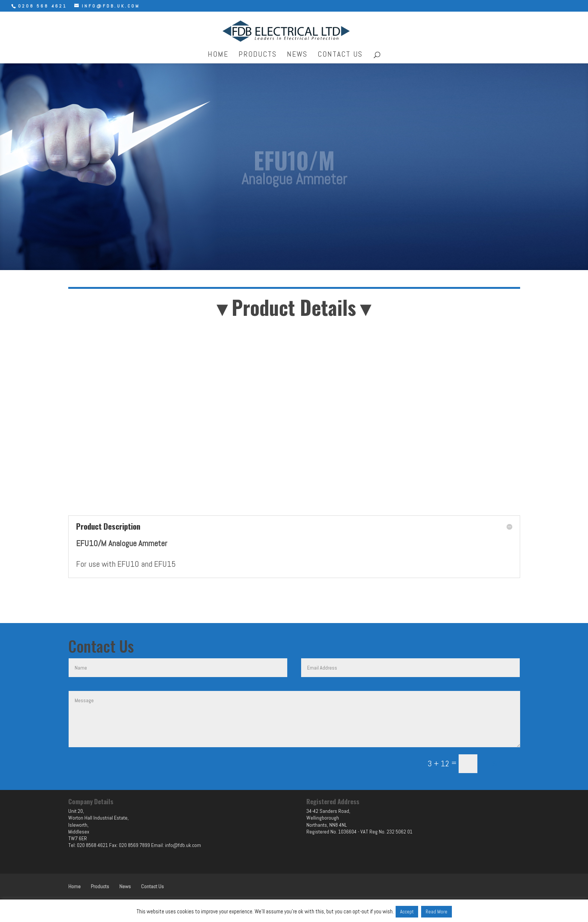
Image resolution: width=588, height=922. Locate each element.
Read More (436, 912)
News (297, 55)
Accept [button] (407, 912)
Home (218, 55)
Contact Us (340, 55)
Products (258, 55)
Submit (502, 764)
